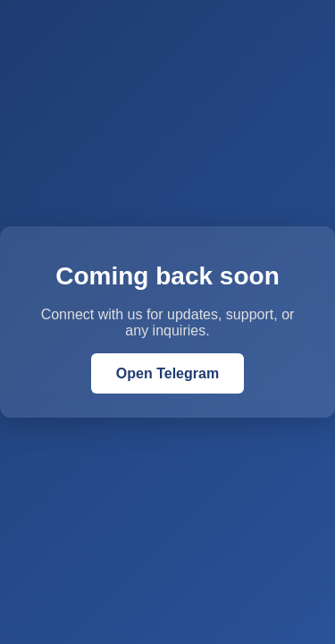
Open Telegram (167, 373)
